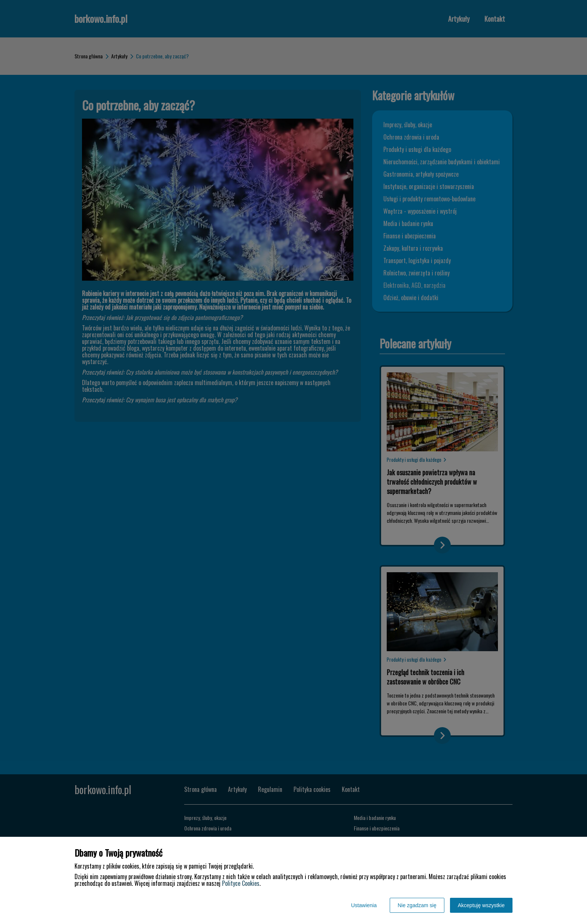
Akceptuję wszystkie (481, 905)
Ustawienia (364, 905)
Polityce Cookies (241, 883)
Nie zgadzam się (417, 905)
